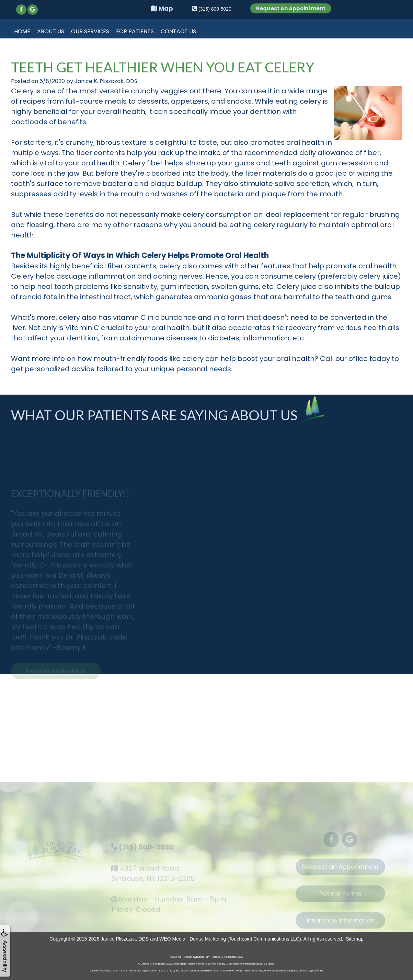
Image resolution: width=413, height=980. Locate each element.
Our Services (90, 31)
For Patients (135, 31)
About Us (51, 31)
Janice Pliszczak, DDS (125, 939)
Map (162, 8)
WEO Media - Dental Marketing (193, 939)
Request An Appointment (291, 8)
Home (22, 31)
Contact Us (178, 31)
